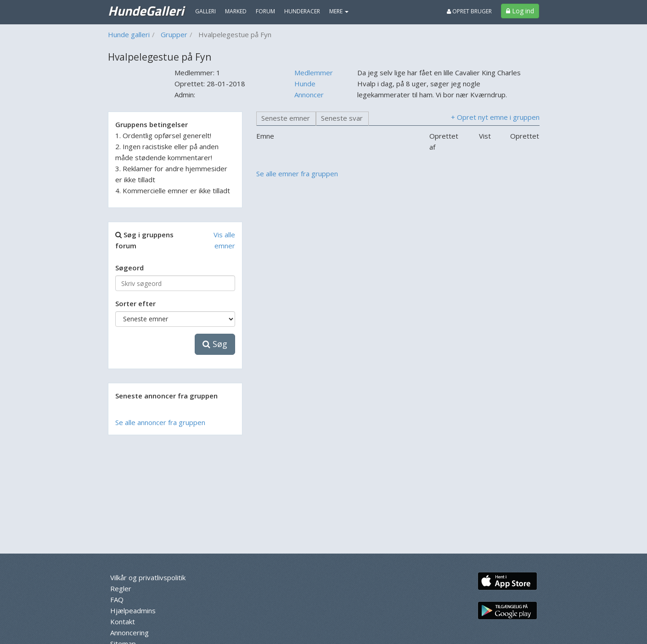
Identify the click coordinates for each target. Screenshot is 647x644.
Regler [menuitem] (121, 588)
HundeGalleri (146, 11)
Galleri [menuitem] (205, 11)
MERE (339, 11)
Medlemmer (314, 73)
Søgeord (129, 268)
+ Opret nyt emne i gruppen (495, 117)
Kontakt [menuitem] (123, 622)
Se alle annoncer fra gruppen (160, 422)
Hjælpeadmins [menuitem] (133, 610)
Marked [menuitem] (236, 11)
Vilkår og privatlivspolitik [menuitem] (148, 577)
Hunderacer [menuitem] (302, 11)
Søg (215, 344)
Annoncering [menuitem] (129, 633)
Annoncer (309, 95)
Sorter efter (135, 303)
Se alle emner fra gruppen (297, 174)
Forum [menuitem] (265, 11)
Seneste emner (286, 118)
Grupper (174, 34)
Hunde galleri (129, 34)
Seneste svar (342, 118)
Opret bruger (469, 11)
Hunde (305, 84)
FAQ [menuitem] (117, 599)
